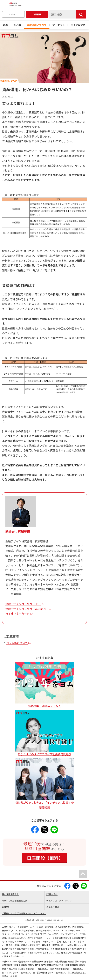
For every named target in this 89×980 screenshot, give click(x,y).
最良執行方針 (53, 907)
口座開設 (37, 14)
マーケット (59, 25)
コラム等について (17, 643)
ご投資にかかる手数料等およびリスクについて (24, 913)
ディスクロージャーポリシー (60, 901)
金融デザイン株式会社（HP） (23, 604)
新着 (5, 25)
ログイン (13, 14)
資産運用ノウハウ (37, 25)
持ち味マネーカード (17, 614)
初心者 (17, 25)
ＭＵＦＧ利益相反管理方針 (15, 901)
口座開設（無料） (45, 858)
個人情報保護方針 (10, 894)
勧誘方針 (6, 907)
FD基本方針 (52, 894)
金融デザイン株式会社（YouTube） (27, 609)
